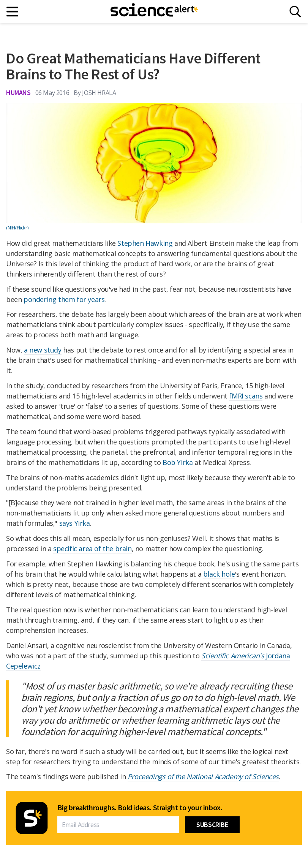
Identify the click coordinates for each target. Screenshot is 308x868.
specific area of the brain (92, 549)
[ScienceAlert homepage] (154, 11)
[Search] (295, 12)
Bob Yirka (178, 462)
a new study (43, 350)
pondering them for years (64, 299)
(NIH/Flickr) (17, 228)
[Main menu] (13, 12)
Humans (18, 92)
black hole (219, 574)
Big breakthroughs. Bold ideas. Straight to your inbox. (140, 808)
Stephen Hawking (145, 243)
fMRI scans (246, 396)
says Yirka (75, 523)
